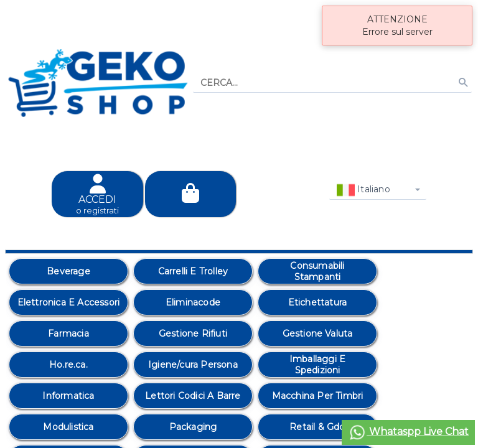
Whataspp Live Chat (408, 432)
